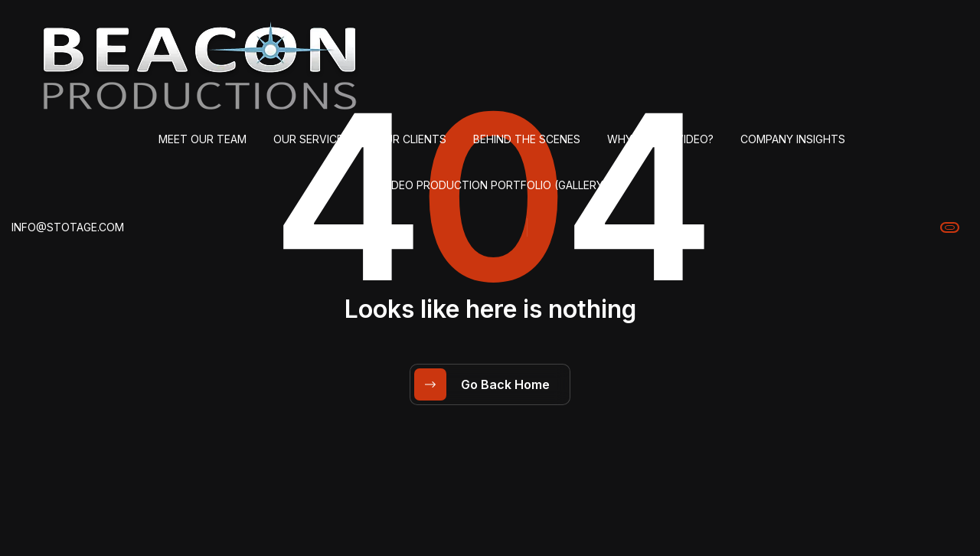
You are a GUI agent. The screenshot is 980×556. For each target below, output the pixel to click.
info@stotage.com (68, 227)
